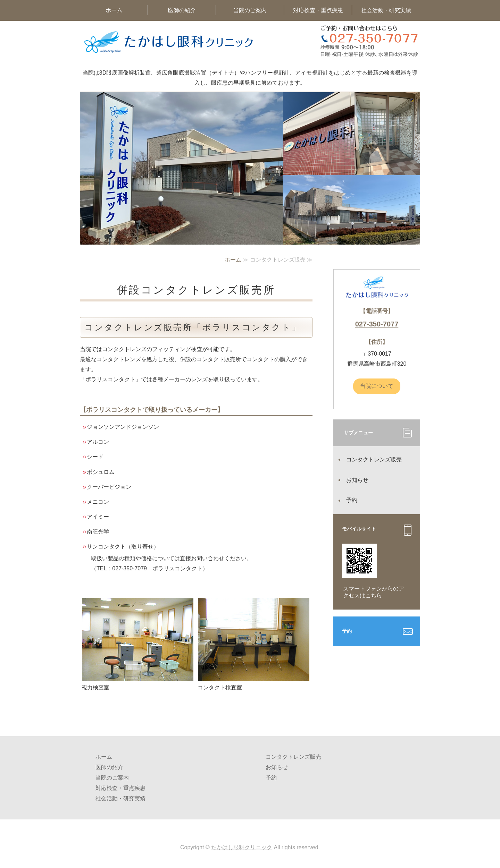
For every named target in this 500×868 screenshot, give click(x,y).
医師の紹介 (182, 10)
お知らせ (357, 480)
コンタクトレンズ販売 (374, 459)
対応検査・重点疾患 (318, 10)
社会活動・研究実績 (386, 10)
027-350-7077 (377, 324)
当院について (377, 386)
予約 (352, 500)
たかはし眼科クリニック (242, 847)
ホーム (114, 10)
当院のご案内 (250, 10)
